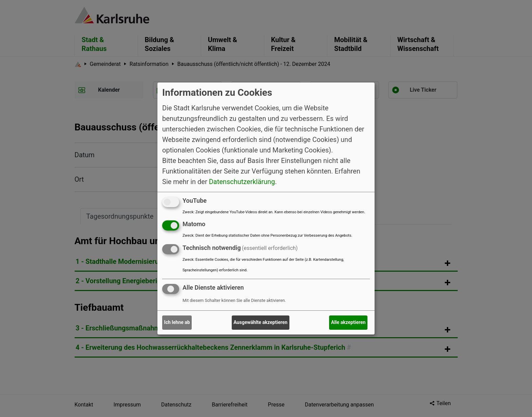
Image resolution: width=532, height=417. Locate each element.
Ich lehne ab (177, 322)
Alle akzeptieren (348, 322)
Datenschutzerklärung (242, 181)
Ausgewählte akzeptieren (260, 322)
